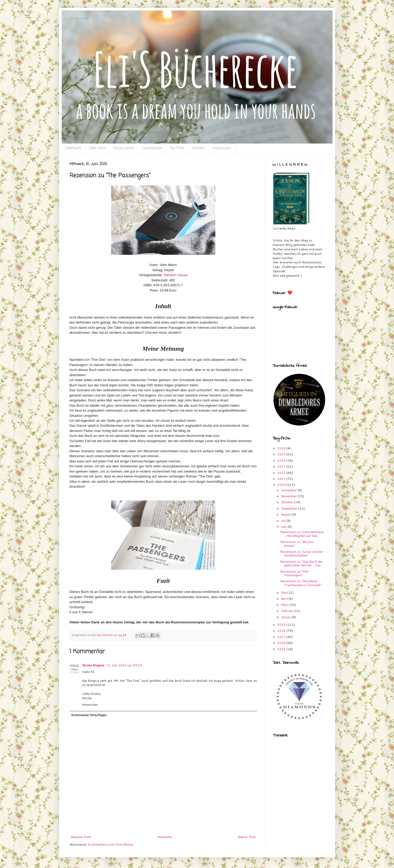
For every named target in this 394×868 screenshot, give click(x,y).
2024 (282, 460)
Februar (287, 611)
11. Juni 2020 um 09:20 (124, 665)
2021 (282, 479)
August (286, 514)
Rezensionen (124, 148)
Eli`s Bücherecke (79, 18)
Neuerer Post (81, 837)
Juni (284, 527)
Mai (284, 593)
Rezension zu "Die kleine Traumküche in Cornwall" (301, 583)
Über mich (97, 148)
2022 (282, 473)
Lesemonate (152, 148)
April (285, 599)
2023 (282, 466)
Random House (176, 275)
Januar (286, 617)
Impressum (222, 148)
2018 (282, 631)
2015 (282, 649)
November (289, 496)
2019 (282, 625)
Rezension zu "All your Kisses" (297, 544)
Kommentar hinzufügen (89, 715)
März (285, 605)
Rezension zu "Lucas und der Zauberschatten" (302, 553)
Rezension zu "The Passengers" (294, 573)
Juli (284, 521)
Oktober (287, 502)
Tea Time (177, 148)
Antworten (90, 705)
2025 (282, 454)
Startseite (73, 148)
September (290, 508)
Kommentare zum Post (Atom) (110, 844)
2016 (282, 643)
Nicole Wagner (93, 665)
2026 (282, 448)
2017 (282, 637)
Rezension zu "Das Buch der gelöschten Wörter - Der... (302, 563)
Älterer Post (247, 837)
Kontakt (198, 148)
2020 (282, 485)
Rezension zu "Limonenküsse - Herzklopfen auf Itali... (302, 534)
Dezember (289, 490)
